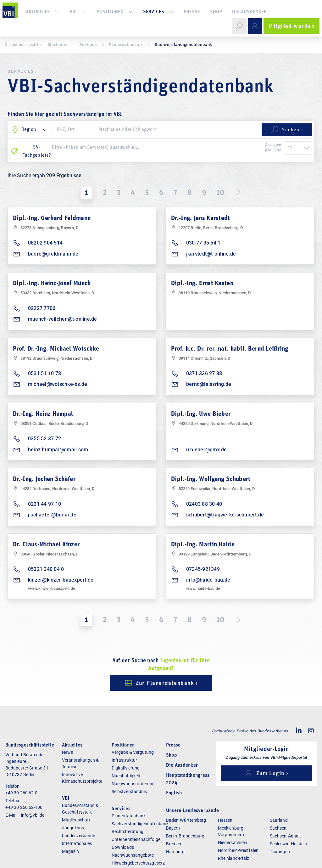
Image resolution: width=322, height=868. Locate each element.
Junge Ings (73, 828)
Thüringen (280, 852)
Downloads (123, 847)
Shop (216, 12)
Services (88, 45)
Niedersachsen (233, 843)
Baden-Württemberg (186, 820)
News (67, 752)
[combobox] (157, 148)
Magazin (71, 851)
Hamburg (175, 852)
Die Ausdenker (249, 12)
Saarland (279, 820)
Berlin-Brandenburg (185, 836)
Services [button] (158, 12)
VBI (66, 798)
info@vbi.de (33, 815)
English (174, 793)
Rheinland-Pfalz (233, 858)
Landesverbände (78, 836)
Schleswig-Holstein (288, 844)
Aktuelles (72, 745)
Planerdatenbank (129, 816)
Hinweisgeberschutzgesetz (138, 863)
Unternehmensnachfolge (136, 839)
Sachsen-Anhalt (285, 836)
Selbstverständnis (129, 792)
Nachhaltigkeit (126, 776)
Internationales (77, 843)
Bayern (173, 828)
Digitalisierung (126, 768)
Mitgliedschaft (76, 820)
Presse (192, 12)
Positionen (115, 12)
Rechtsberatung (128, 831)
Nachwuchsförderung (133, 784)
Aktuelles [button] (43, 12)
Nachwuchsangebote (133, 855)
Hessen (225, 820)
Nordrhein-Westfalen (238, 850)
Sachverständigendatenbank (140, 824)
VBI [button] (78, 12)
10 (220, 193)
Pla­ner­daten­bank (126, 45)
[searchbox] (157, 148)
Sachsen (278, 828)
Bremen (174, 844)
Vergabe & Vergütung (133, 752)
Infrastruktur (124, 760)
